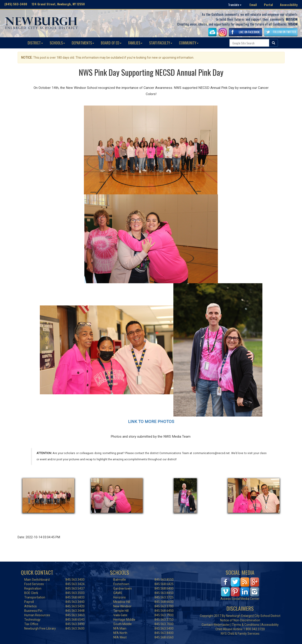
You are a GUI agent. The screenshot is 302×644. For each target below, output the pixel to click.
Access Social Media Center (240, 599)
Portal (268, 5)
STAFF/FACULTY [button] (161, 43)
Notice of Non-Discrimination (240, 620)
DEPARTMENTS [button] (83, 43)
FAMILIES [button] (135, 43)
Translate (235, 5)
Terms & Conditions (246, 625)
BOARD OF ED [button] (111, 43)
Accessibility (289, 5)
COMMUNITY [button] (189, 43)
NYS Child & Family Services (240, 634)
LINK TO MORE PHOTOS (151, 422)
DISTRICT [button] (35, 43)
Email (253, 5)
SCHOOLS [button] (57, 43)
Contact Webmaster (216, 625)
